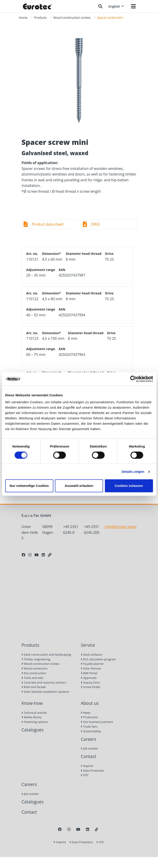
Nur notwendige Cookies (29, 486)
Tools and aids (32, 678)
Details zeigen (133, 472)
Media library (32, 717)
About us (90, 703)
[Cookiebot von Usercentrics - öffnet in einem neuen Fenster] (133, 379)
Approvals (89, 678)
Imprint (87, 766)
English (116, 6)
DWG (96, 224)
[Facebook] (23, 555)
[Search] (100, 6)
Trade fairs (89, 727)
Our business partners (97, 722)
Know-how (32, 703)
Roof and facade (34, 687)
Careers (89, 739)
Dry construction (34, 673)
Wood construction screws (72, 18)
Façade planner (92, 664)
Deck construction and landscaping (46, 655)
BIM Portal (89, 673)
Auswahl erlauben (79, 486)
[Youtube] (37, 555)
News (86, 713)
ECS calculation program (98, 659)
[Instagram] (30, 555)
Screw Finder (91, 687)
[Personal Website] (50, 555)
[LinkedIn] (43, 555)
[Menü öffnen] (133, 6)
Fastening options (35, 722)
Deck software (92, 655)
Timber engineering (36, 659)
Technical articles (34, 713)
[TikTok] (96, 829)
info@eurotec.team (120, 527)
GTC (85, 775)
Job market (89, 748)
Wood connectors (35, 668)
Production (89, 717)
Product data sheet (48, 224)
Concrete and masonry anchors (44, 682)
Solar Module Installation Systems (45, 692)
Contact (89, 756)
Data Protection (93, 771)
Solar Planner (91, 668)
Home (23, 18)
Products (40, 18)
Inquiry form (90, 682)
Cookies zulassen (129, 486)
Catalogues (33, 730)
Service (88, 645)
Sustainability (91, 731)
